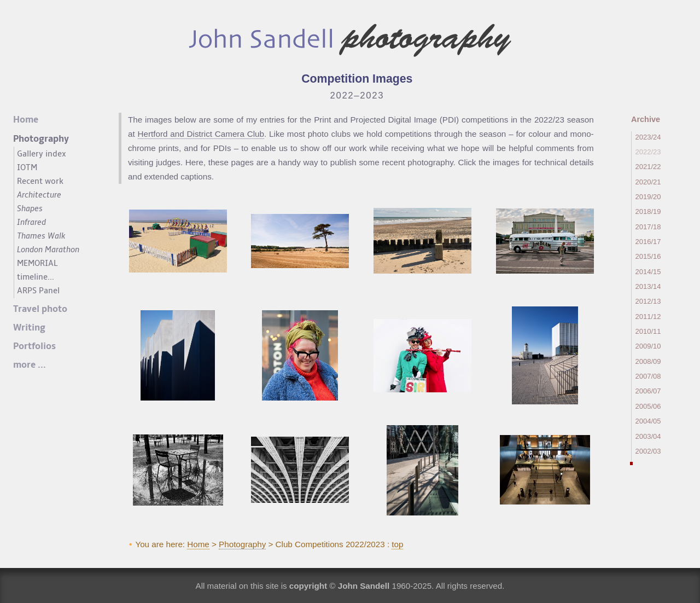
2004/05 (648, 421)
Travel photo (40, 309)
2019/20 (648, 197)
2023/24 (648, 137)
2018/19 (648, 211)
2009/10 (648, 346)
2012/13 (648, 301)
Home (198, 544)
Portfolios (34, 346)
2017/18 (648, 227)
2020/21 (648, 182)
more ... (30, 365)
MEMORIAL (37, 263)
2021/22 (648, 167)
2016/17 (648, 242)
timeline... (36, 277)
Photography (242, 544)
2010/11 (648, 331)
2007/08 (648, 376)
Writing (29, 328)
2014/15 (648, 272)
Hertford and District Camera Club (201, 134)
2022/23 (648, 152)
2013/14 (648, 286)
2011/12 (648, 317)
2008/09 (648, 361)
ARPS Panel (38, 291)
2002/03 (648, 451)
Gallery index (42, 154)
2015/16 (648, 256)
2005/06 (648, 406)
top (397, 544)
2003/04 (648, 436)
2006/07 (648, 391)
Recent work (40, 181)
